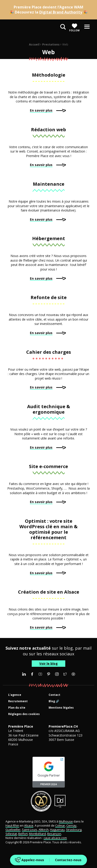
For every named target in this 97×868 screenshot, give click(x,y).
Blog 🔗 (54, 701)
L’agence (15, 695)
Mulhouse (66, 821)
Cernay (71, 825)
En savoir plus (41, 110)
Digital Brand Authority (61, 12)
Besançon (54, 834)
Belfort (23, 834)
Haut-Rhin (12, 825)
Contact (54, 695)
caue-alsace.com (55, 838)
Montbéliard (37, 834)
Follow (74, 28)
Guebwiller (13, 830)
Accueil (34, 44)
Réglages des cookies (24, 714)
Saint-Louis (30, 830)
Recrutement (18, 701)
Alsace (29, 825)
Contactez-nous (68, 860)
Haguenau (57, 830)
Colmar (60, 825)
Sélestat (11, 834)
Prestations (51, 44)
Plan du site (17, 708)
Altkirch (43, 830)
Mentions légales (61, 708)
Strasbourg (74, 830)
